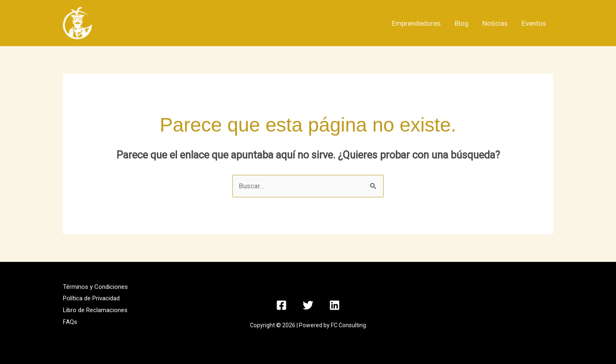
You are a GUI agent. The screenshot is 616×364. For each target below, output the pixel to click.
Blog (462, 23)
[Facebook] (281, 305)
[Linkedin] (335, 305)
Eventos (534, 23)
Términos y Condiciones (95, 287)
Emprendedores (416, 23)
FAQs (70, 322)
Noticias (495, 23)
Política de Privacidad (91, 298)
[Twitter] (308, 305)
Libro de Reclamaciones (95, 310)
